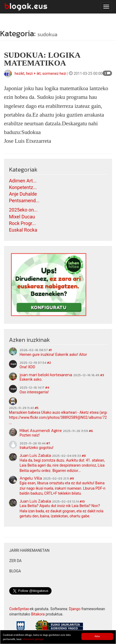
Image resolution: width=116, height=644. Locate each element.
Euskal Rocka (23, 230)
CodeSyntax (19, 609)
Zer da (15, 561)
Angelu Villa (31, 478)
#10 (82, 502)
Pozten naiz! (30, 435)
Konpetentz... (23, 187)
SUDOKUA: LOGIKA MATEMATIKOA (42, 59)
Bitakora (38, 614)
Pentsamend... (24, 201)
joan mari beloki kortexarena (46, 375)
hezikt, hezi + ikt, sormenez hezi (40, 73)
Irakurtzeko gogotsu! (36, 448)
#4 (47, 388)
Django (75, 609)
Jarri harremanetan (29, 550)
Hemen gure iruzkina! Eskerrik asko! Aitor (53, 355)
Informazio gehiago (33, 639)
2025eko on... (23, 210)
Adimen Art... (23, 181)
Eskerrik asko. (31, 379)
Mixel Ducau (22, 217)
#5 (37, 408)
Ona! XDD (27, 367)
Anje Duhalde (23, 194)
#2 (49, 363)
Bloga (15, 571)
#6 (91, 431)
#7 (48, 443)
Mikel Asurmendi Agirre (41, 430)
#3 (102, 375)
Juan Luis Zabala (35, 455)
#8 (84, 456)
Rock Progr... (22, 223)
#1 (50, 350)
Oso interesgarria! (34, 392)
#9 (72, 479)
